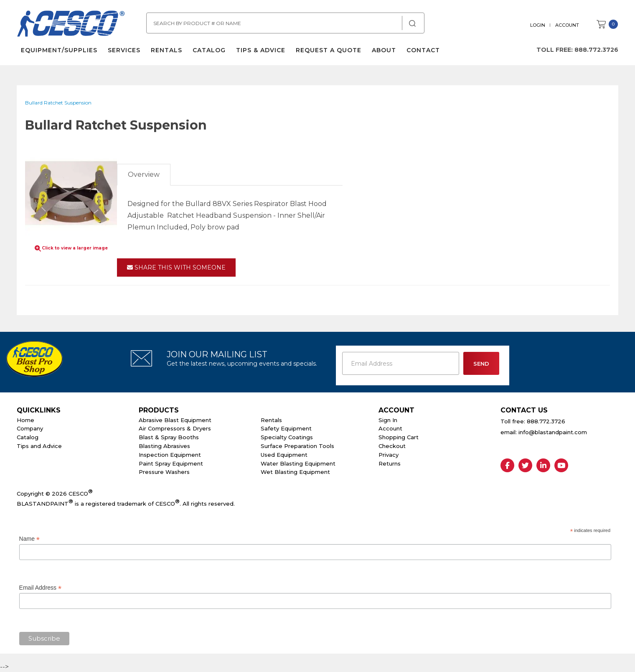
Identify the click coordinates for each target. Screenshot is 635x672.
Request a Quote (329, 50)
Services (124, 50)
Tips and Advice (39, 446)
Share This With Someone (176, 267)
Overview (144, 174)
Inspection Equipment (170, 455)
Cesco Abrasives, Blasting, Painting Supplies (71, 25)
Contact (423, 50)
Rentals (166, 50)
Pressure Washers (164, 472)
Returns (390, 463)
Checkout (392, 446)
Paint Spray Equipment (171, 463)
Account (567, 25)
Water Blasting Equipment (298, 463)
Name (29, 539)
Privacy (389, 455)
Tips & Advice (261, 50)
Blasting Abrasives (164, 446)
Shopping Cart (399, 437)
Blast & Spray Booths (169, 437)
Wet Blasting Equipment (295, 472)
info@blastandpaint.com (553, 432)
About (384, 50)
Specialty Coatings (287, 437)
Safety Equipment (286, 428)
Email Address (41, 588)
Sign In (388, 420)
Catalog (209, 50)
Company (30, 428)
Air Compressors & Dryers (175, 428)
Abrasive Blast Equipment (175, 420)
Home (25, 420)
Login (538, 25)
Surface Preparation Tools (297, 446)
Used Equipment (284, 455)
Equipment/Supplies (59, 50)
